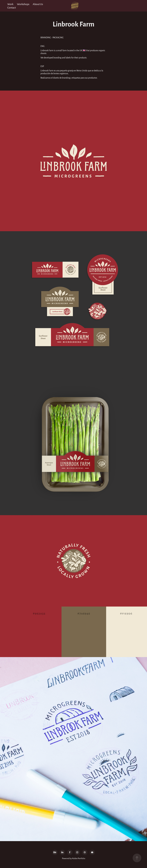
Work (10, 4)
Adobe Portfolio (79, 858)
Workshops (23, 4)
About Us (38, 4)
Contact (12, 7)
